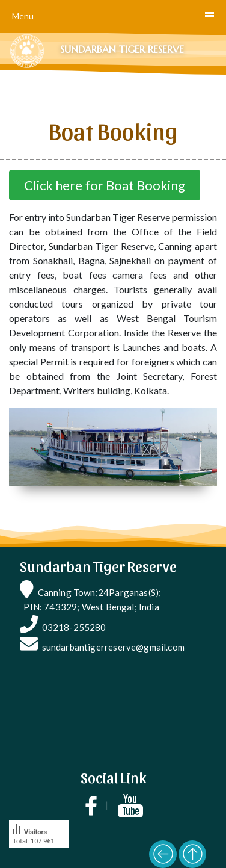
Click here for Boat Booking (105, 185)
